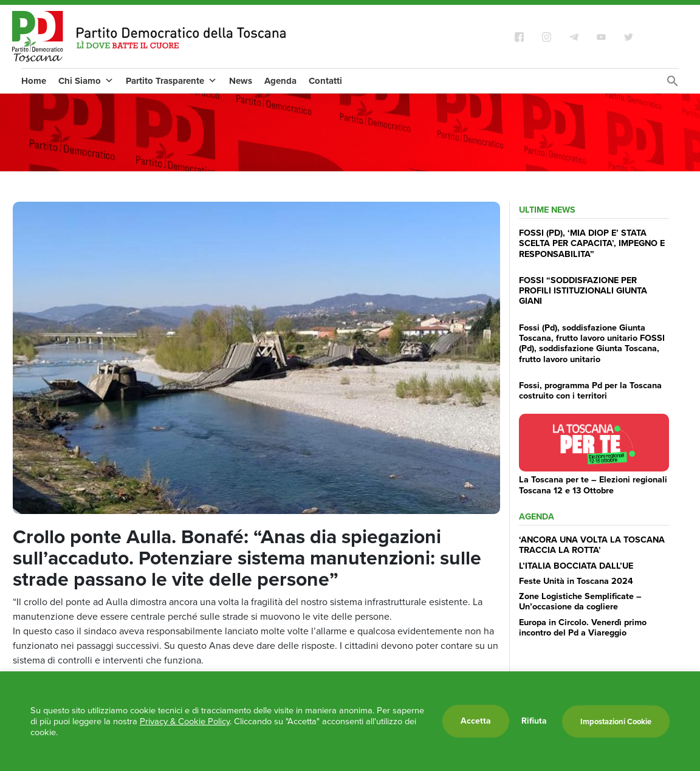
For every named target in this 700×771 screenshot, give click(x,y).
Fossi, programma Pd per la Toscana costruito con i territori (590, 390)
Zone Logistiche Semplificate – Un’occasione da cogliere (580, 601)
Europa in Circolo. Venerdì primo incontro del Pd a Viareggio (583, 627)
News (241, 81)
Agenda (280, 81)
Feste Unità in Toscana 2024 (576, 581)
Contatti (325, 81)
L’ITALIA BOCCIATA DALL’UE (576, 566)
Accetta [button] (476, 721)
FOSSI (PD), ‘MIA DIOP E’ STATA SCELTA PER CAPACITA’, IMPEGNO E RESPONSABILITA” (592, 243)
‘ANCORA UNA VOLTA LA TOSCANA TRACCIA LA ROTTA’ (592, 545)
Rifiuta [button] (534, 721)
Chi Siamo (86, 81)
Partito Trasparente (171, 81)
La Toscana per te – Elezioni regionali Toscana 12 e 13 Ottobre (593, 485)
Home (34, 81)
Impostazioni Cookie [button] (616, 721)
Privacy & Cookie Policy (185, 721)
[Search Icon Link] (673, 84)
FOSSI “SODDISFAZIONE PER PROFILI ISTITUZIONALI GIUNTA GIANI (583, 291)
